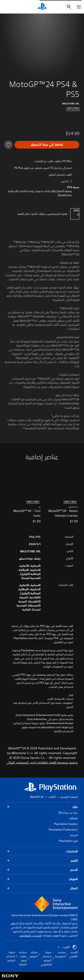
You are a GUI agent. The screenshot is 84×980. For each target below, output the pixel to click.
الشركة (74, 835)
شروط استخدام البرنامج (11, 956)
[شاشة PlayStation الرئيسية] (42, 7)
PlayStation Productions (63, 830)
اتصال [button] (42, 888)
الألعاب (52, 797)
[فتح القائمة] (79, 7)
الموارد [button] (42, 879)
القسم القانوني (73, 954)
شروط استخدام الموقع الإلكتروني (46, 958)
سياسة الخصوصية (60, 954)
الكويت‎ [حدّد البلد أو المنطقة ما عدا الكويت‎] (67, 947)
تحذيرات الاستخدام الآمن (60, 699)
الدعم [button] (42, 870)
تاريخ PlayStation (68, 841)
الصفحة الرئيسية (69, 797)
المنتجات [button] (42, 851)
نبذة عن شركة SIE (68, 813)
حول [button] (42, 807)
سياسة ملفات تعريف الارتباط (23, 958)
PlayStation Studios (66, 824)
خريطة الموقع (34, 954)
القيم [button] (42, 861)
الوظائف (73, 818)
